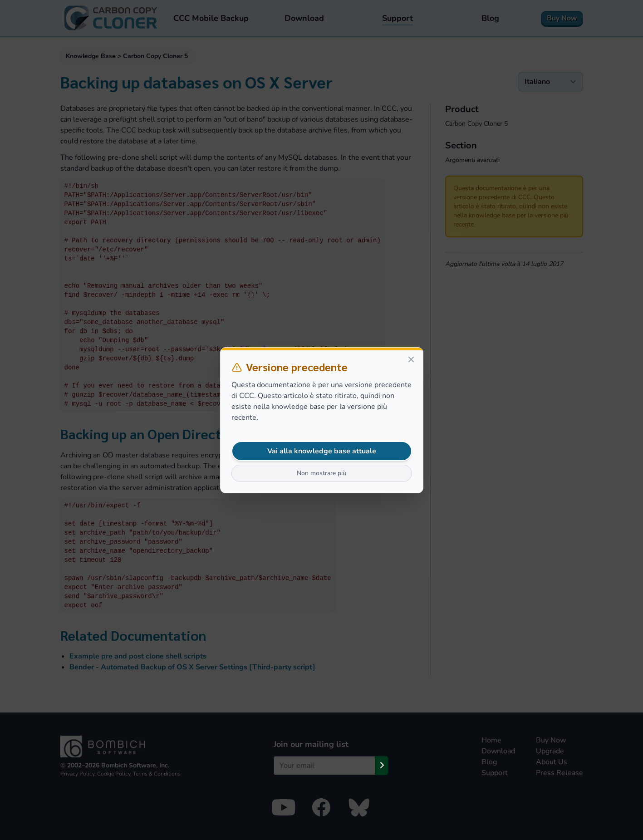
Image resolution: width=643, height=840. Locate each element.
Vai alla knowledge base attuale (322, 451)
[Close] (411, 359)
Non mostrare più (321, 473)
